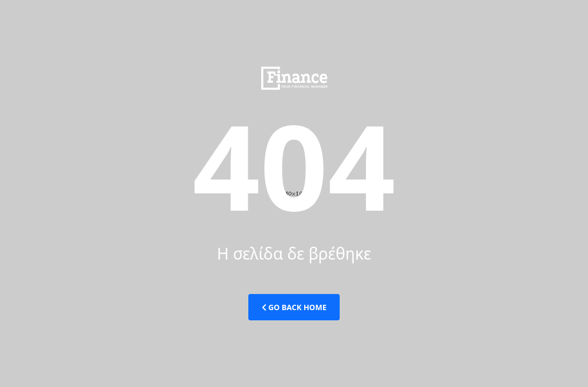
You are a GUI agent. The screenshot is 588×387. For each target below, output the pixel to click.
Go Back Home (294, 307)
